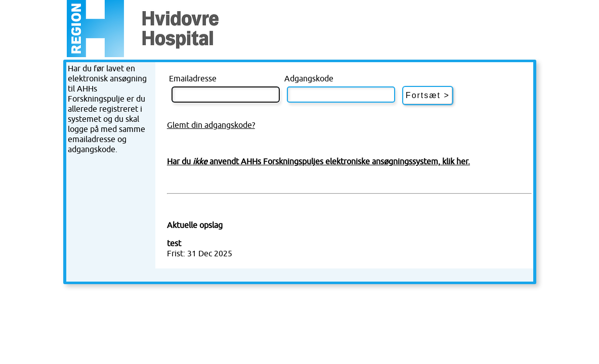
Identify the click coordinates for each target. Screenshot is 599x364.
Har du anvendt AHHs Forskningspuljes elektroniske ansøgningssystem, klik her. (318, 162)
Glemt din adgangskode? (211, 125)
